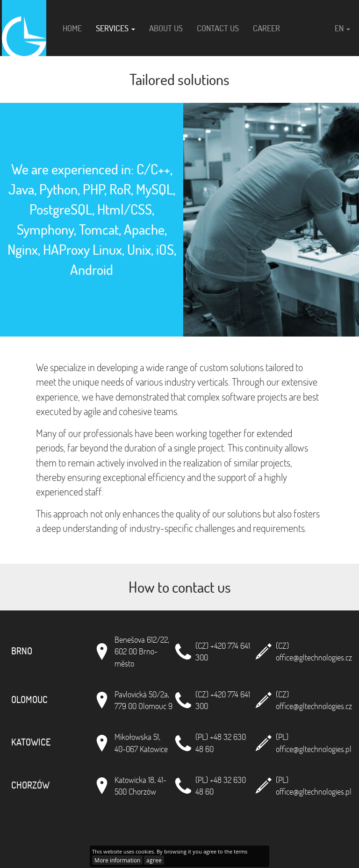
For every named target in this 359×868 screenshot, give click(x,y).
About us (166, 28)
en (342, 28)
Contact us (218, 28)
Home (72, 28)
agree (154, 860)
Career (266, 28)
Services (115, 28)
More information (117, 860)
